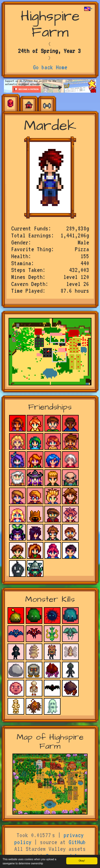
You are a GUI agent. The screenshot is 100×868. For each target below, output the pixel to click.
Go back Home (50, 67)
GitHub (77, 842)
